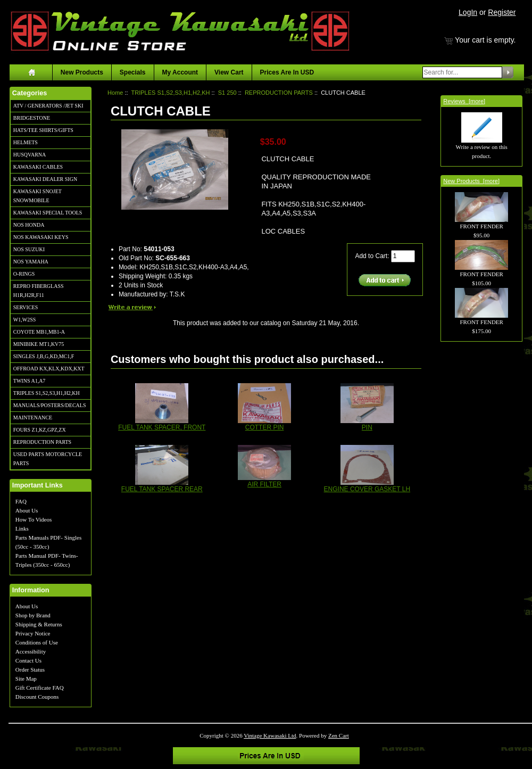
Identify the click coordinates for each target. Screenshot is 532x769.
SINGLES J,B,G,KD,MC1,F (44, 356)
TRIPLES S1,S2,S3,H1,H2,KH (47, 393)
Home (115, 93)
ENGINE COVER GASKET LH (367, 489)
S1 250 (227, 93)
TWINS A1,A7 (30, 381)
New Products (82, 72)
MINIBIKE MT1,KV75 (39, 344)
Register (502, 12)
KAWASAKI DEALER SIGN (45, 179)
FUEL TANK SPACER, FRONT (162, 427)
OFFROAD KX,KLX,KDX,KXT (49, 369)
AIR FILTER (264, 484)
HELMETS (26, 142)
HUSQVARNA (30, 155)
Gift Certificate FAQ (40, 688)
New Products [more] (471, 181)
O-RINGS (24, 274)
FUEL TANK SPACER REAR (162, 489)
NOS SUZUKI (29, 249)
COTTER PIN (265, 427)
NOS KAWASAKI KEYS (41, 237)
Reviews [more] (464, 101)
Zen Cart (339, 735)
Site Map (26, 679)
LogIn (468, 12)
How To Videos (34, 519)
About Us (27, 510)
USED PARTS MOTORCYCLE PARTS (48, 459)
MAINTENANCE (33, 417)
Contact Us (28, 660)
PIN (367, 427)
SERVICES (26, 307)
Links (22, 528)
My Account (180, 72)
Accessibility (31, 651)
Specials (133, 72)
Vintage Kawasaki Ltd (270, 735)
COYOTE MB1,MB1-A (39, 332)
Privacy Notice (33, 633)
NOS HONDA (29, 225)
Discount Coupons (37, 697)
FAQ (21, 501)
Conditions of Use (37, 642)
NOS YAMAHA (31, 262)
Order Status (30, 669)
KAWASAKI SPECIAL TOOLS (48, 213)
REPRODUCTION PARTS (42, 442)
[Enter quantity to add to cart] (403, 256)
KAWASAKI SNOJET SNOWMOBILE (38, 196)
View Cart (229, 72)
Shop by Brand (33, 615)
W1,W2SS (25, 320)
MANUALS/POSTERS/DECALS (50, 405)
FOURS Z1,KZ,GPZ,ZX (40, 430)
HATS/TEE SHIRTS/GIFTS (43, 130)
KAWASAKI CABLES (38, 167)
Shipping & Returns (39, 624)
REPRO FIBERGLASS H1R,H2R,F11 (39, 291)
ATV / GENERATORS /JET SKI (48, 106)
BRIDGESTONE (32, 118)
